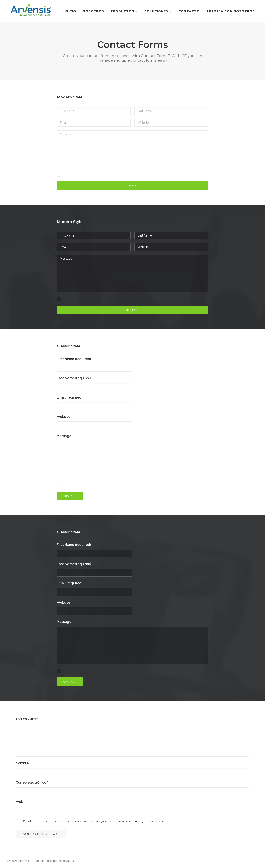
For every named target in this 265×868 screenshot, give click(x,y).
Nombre (23, 763)
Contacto (189, 11)
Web (19, 802)
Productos (124, 11)
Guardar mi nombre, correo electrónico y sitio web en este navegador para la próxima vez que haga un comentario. (94, 821)
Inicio (70, 11)
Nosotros (93, 11)
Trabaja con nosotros (231, 11)
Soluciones (158, 11)
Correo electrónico (32, 782)
